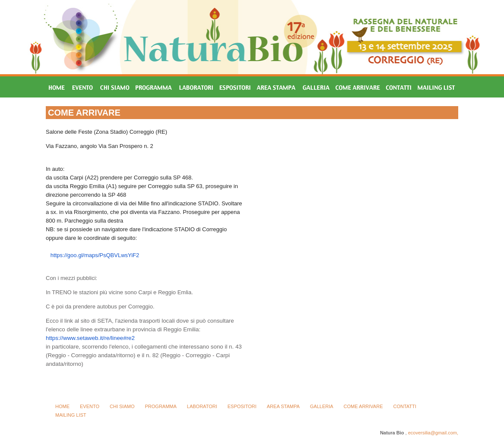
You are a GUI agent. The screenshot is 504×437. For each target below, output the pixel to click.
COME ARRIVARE (363, 406)
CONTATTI (404, 406)
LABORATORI (202, 406)
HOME (62, 406)
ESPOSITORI (242, 406)
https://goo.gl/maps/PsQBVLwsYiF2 (95, 255)
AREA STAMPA (283, 406)
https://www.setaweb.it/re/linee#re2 (90, 338)
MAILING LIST (71, 415)
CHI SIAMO (122, 406)
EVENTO (90, 406)
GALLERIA (322, 406)
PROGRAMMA (160, 406)
